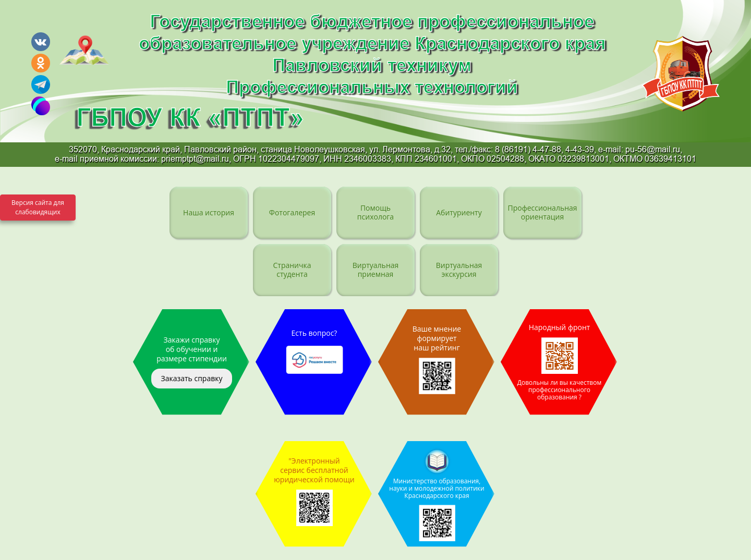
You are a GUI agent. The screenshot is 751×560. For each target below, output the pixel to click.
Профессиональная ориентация (542, 212)
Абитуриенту (459, 212)
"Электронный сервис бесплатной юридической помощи (314, 491)
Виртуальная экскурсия (459, 269)
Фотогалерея (292, 212)
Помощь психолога (375, 212)
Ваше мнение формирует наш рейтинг (437, 359)
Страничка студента (292, 269)
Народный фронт (559, 362)
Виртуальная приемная (376, 269)
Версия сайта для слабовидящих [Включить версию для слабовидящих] (38, 207)
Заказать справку (191, 378)
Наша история (209, 212)
